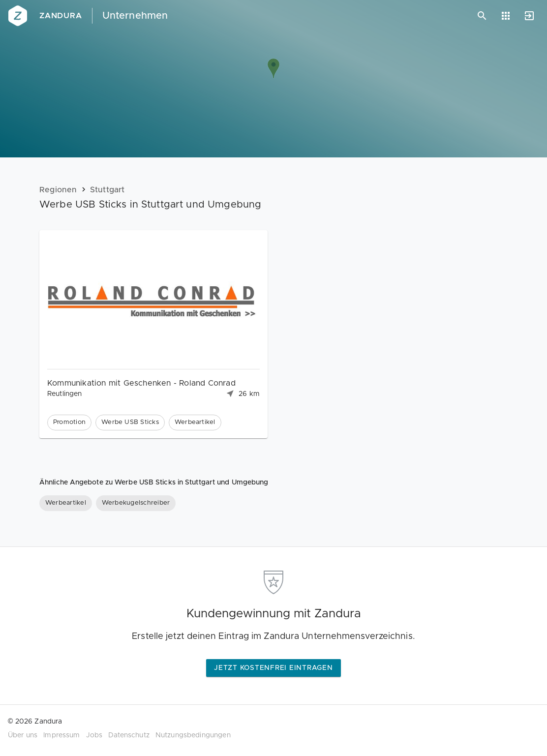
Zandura (61, 16)
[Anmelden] (529, 16)
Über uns (23, 735)
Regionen (58, 190)
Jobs (94, 735)
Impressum (61, 735)
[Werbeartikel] (66, 503)
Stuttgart (107, 190)
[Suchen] (482, 16)
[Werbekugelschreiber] (136, 503)
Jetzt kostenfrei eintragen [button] (273, 668)
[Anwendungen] (506, 16)
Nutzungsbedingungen (193, 735)
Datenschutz (129, 735)
